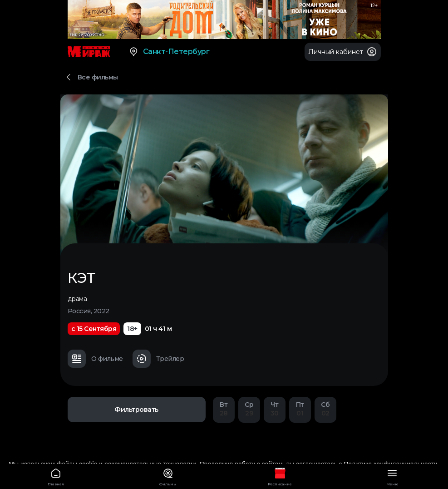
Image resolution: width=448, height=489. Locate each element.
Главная (56, 476)
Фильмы (168, 476)
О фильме (95, 359)
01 (300, 409)
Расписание (280, 476)
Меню (392, 476)
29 (249, 409)
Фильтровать (136, 410)
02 (325, 409)
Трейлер (158, 359)
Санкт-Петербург (169, 52)
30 (275, 409)
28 (224, 409)
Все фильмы (98, 77)
